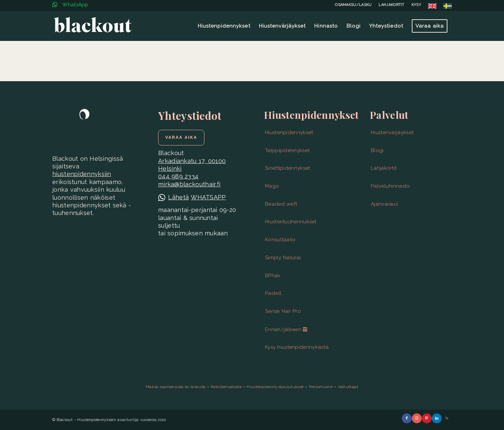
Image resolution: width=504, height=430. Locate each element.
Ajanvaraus (384, 204)
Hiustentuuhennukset (291, 222)
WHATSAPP (208, 197)
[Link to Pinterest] (427, 418)
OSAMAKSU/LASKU (353, 5)
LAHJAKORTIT (391, 5)
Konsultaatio (280, 240)
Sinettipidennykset (287, 168)
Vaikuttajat (348, 387)
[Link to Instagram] (417, 418)
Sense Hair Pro (283, 311)
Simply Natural (283, 258)
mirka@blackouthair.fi (189, 184)
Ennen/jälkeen (286, 329)
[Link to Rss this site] (447, 418)
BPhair (273, 276)
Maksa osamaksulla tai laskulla (176, 387)
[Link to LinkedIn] (437, 418)
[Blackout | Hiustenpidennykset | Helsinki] (93, 26)
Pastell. (274, 293)
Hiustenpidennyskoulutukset (275, 387)
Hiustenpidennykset (289, 132)
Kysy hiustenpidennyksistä (297, 347)
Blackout (64, 420)
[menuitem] (353, 5)
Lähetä (178, 197)
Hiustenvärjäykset (392, 132)
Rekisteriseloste (226, 387)
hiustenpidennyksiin (82, 174)
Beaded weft (281, 204)
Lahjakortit (384, 168)
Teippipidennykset (287, 150)
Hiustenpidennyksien (97, 420)
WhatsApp (70, 5)
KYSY (416, 5)
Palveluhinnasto (390, 186)
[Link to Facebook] (407, 418)
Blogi (377, 150)
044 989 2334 (178, 176)
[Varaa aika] (181, 137)
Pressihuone (321, 387)
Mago (272, 186)
